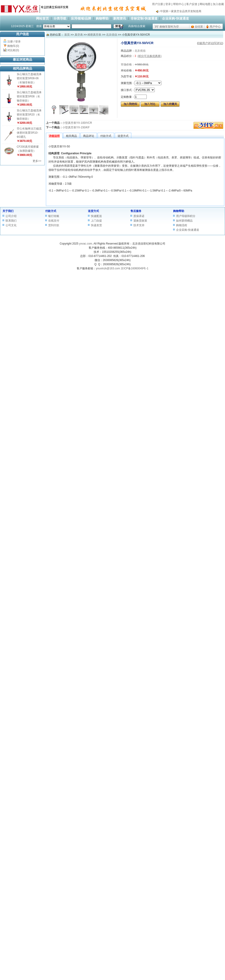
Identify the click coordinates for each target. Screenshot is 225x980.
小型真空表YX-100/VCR (77, 123)
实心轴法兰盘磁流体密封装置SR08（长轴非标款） (29, 96)
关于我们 (8, 211)
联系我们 (11, 221)
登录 (168, 4)
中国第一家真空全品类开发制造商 (181, 11)
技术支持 (139, 225)
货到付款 (54, 225)
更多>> (37, 161)
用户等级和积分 (186, 216)
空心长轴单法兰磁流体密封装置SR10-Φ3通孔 (29, 133)
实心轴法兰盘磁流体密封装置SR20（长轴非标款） (29, 115)
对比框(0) (13, 50)
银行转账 (54, 216)
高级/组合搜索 (137, 26)
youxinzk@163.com (108, 268)
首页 (67, 35)
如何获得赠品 (184, 221)
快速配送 (96, 216)
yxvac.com (86, 244)
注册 (10, 42)
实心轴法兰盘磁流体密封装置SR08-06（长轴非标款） (29, 78)
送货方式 (93, 211)
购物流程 (182, 225)
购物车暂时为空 (169, 27)
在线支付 (54, 221)
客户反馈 (192, 4)
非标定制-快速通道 (144, 18)
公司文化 (11, 225)
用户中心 (215, 27)
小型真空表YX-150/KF (76, 127)
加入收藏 (218, 4)
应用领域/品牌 (81, 18)
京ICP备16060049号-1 (135, 268)
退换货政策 (140, 221)
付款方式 (51, 211)
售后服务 (136, 211)
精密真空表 (94, 35)
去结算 (199, 27)
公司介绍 (11, 216)
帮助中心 (179, 4)
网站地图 (205, 4)
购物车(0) (13, 46)
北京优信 (112, 35)
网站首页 (42, 18)
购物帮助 (102, 18)
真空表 (79, 35)
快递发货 (96, 225)
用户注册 (157, 4)
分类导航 (60, 18)
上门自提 (96, 221)
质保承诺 (139, 216)
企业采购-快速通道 (176, 18)
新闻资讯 (120, 18)
